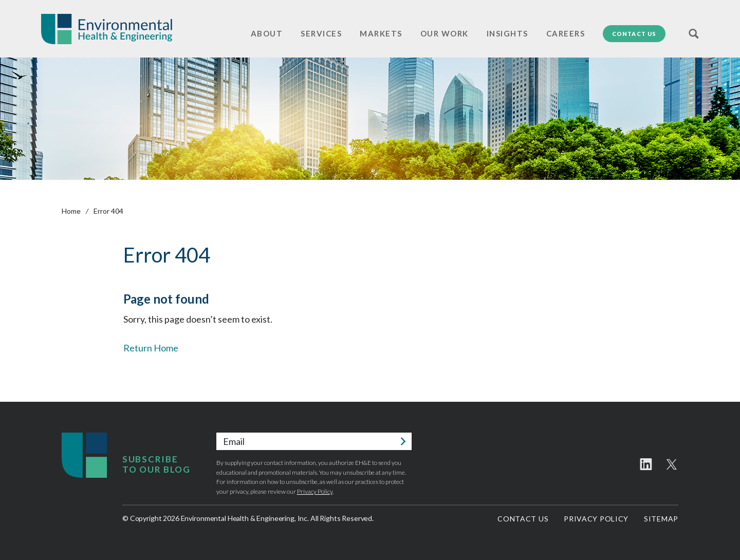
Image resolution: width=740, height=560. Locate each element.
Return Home (151, 348)
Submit (403, 441)
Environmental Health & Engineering (107, 29)
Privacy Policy (315, 491)
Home (71, 211)
